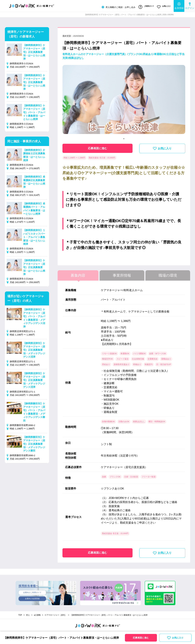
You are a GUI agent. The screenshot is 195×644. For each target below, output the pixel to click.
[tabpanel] (124, 99)
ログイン (190, 5)
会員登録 (179, 5)
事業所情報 (122, 274)
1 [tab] (124, 137)
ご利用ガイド (145, 7)
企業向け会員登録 (32, 598)
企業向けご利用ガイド (32, 592)
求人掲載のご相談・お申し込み (116, 7)
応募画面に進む (97, 147)
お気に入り (163, 7)
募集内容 (78, 274)
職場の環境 (168, 274)
